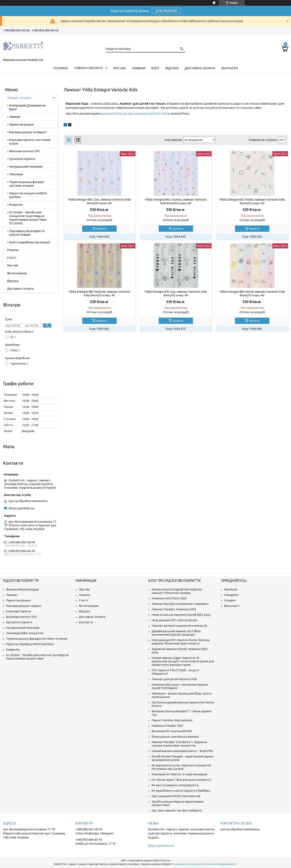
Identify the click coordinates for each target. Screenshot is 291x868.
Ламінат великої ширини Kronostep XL (179, 626)
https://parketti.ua (21, 508)
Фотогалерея (17, 273)
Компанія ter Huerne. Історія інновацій (179, 774)
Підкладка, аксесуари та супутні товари (27, 233)
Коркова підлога (18, 611)
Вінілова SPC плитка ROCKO (172, 731)
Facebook (231, 589)
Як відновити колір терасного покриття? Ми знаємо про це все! (182, 767)
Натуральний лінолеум (26, 166)
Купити (102, 229)
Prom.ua (165, 860)
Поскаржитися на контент (188, 864)
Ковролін (16, 205)
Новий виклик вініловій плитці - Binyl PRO (182, 751)
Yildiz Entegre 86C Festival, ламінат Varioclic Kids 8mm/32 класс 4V (100, 293)
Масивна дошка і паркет (24, 606)
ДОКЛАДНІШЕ (166, 11)
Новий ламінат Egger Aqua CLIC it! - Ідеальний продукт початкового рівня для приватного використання (183, 661)
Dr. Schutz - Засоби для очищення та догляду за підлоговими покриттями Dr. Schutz (28, 218)
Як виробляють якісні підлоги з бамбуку (181, 791)
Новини (139, 68)
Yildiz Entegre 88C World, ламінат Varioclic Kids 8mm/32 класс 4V (252, 293)
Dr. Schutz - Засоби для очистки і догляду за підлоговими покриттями (37, 657)
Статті (12, 258)
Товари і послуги (88, 68)
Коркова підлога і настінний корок (30, 142)
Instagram (231, 595)
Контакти (229, 68)
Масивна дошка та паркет (28, 132)
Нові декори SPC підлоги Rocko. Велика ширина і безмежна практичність (181, 642)
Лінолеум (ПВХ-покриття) (25, 633)
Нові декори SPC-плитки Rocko (174, 620)
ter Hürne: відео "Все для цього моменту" (182, 780)
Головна (61, 68)
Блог (155, 68)
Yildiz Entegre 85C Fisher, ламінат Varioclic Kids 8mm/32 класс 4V (252, 201)
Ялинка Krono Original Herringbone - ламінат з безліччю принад (178, 591)
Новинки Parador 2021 (168, 726)
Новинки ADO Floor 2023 (169, 598)
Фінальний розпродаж (23, 589)
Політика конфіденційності (221, 864)
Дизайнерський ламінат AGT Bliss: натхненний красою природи (176, 633)
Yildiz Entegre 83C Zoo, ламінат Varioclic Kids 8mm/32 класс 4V (99, 201)
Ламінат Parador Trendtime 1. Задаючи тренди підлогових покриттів (179, 744)
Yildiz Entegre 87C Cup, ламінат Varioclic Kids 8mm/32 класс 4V (176, 293)
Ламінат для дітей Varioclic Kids (174, 679)
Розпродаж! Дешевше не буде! (27, 107)
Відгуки (172, 68)
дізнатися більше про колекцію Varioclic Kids (135, 113)
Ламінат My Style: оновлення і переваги (180, 604)
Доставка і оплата (200, 68)
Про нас (120, 68)
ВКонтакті (232, 606)
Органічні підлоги (22, 159)
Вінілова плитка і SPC (25, 151)
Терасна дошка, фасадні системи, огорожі (27, 184)
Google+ (230, 600)
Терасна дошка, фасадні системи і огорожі (37, 639)
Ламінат (15, 117)
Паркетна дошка (21, 124)
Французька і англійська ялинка (175, 737)
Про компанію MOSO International (176, 796)
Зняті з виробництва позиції (30, 242)
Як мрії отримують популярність (175, 785)
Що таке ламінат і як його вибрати (177, 810)
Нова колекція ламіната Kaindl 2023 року (181, 615)
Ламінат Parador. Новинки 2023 (174, 609)
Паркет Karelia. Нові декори (172, 720)
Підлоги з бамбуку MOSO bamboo (30, 644)
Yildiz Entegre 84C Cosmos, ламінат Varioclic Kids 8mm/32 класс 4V (176, 201)
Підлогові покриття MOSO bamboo (28, 195)
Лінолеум (16, 174)
